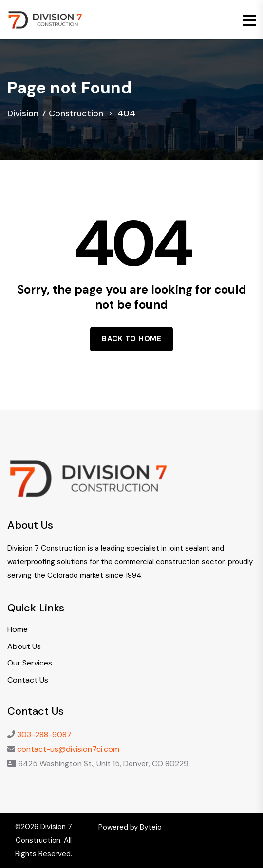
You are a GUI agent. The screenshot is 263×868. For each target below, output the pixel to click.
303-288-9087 (44, 734)
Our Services (30, 663)
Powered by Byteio (130, 827)
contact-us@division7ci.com (68, 749)
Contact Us (28, 680)
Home (18, 629)
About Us (24, 646)
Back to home (131, 339)
